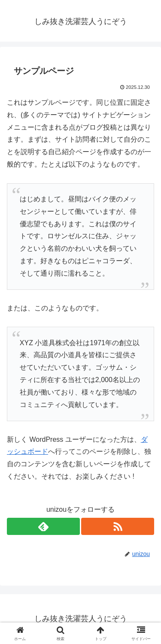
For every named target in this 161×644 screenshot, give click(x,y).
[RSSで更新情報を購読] (118, 526)
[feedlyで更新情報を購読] (43, 526)
